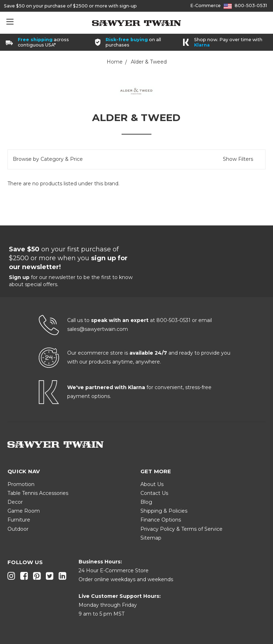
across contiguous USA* (43, 42)
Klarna (202, 45)
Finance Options (161, 520)
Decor (15, 502)
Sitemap (151, 538)
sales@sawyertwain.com (98, 329)
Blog (146, 502)
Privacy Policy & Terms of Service (181, 529)
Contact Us (154, 493)
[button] (136, 159)
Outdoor (18, 529)
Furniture (19, 520)
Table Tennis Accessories (38, 493)
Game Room (24, 511)
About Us (152, 484)
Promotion (21, 484)
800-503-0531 (251, 6)
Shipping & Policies (164, 511)
